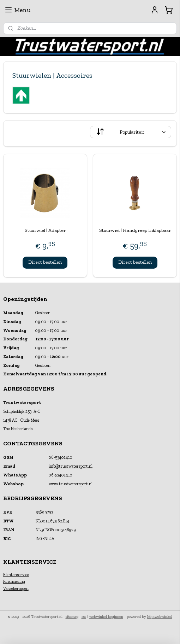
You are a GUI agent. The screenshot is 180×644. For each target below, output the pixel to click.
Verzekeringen (16, 589)
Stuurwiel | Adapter (45, 230)
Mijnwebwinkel (160, 617)
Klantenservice (16, 575)
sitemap (72, 617)
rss (84, 617)
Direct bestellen (45, 262)
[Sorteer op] (131, 132)
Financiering (14, 581)
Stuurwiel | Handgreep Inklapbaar (135, 230)
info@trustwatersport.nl (71, 466)
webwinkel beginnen (106, 617)
